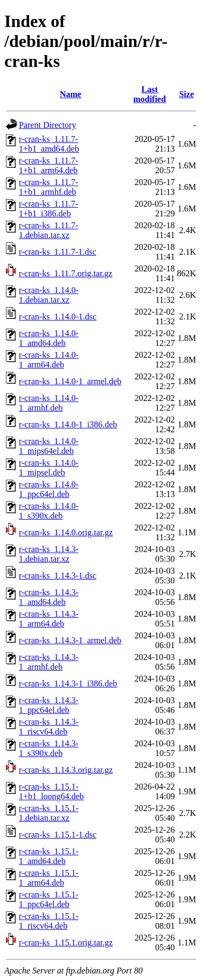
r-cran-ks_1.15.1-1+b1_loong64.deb (51, 791)
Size (186, 94)
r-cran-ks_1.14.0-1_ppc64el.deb (49, 489)
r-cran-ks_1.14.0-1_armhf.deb (49, 403)
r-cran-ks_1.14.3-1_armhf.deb (49, 662)
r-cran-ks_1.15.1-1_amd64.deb (49, 856)
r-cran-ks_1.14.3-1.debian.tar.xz (49, 554)
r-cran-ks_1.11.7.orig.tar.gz (66, 273)
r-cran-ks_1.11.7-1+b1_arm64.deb (48, 165)
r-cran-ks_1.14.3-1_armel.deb (70, 640)
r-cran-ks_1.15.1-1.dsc (58, 835)
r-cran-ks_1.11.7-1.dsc (57, 252)
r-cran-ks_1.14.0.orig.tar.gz (66, 532)
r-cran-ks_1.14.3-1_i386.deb (68, 683)
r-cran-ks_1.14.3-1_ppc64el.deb (49, 705)
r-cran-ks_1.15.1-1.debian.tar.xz (49, 813)
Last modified (149, 94)
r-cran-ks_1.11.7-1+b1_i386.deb (48, 209)
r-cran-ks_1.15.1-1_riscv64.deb (49, 921)
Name (71, 94)
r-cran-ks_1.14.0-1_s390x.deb (49, 511)
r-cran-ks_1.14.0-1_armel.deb (70, 381)
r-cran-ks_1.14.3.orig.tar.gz (66, 770)
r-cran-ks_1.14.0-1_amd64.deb (49, 338)
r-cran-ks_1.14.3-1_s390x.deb (49, 748)
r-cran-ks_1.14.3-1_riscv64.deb (49, 727)
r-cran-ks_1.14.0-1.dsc (58, 317)
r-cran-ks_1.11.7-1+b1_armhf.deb (48, 187)
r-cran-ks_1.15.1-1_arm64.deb (49, 878)
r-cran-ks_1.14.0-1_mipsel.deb (49, 468)
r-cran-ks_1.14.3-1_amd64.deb (49, 597)
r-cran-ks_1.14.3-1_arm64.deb (49, 619)
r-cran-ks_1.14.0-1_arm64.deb (49, 360)
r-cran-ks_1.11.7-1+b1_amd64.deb (49, 144)
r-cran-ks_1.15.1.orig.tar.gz (66, 942)
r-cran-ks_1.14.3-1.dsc (58, 576)
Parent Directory (47, 125)
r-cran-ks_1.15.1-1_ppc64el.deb (49, 899)
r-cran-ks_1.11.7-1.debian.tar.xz (48, 230)
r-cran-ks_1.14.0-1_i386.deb (68, 424)
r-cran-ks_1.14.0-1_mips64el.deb (49, 446)
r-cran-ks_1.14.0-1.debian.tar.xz (49, 295)
